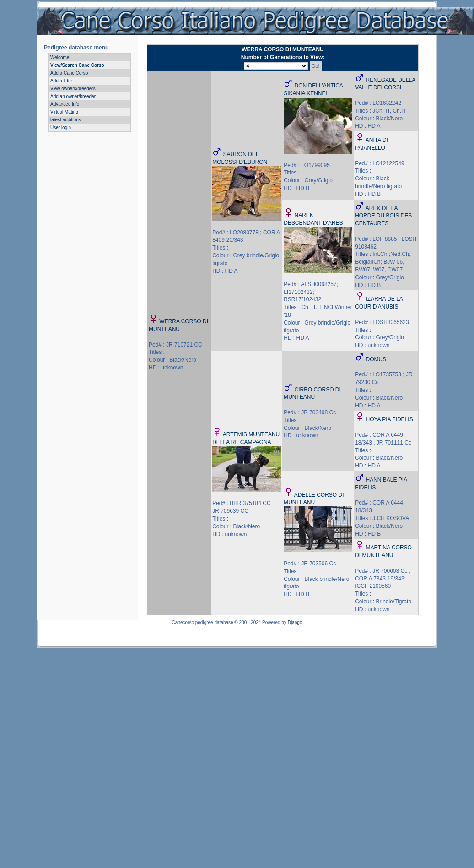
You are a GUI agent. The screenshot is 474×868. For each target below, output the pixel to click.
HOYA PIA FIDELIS (389, 419)
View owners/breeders (73, 89)
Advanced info (65, 104)
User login (61, 127)
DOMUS (376, 359)
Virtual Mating (64, 112)
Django (295, 622)
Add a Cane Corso (69, 73)
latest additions (66, 120)
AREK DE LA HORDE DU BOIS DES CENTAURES (383, 216)
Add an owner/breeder (73, 96)
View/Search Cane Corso (77, 65)
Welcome (60, 57)
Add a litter (61, 81)
